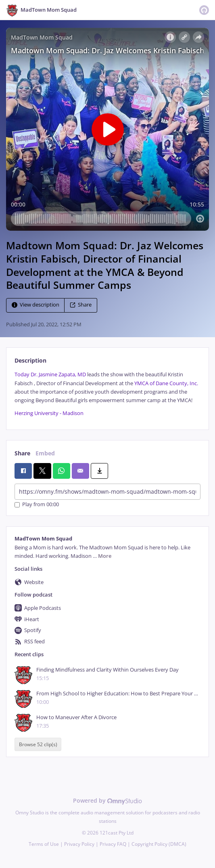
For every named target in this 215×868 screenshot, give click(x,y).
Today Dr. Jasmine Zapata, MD (50, 375)
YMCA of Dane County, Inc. (166, 383)
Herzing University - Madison (49, 413)
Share (81, 305)
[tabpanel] (107, 394)
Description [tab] (30, 360)
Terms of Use (44, 844)
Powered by (107, 800)
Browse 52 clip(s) (38, 744)
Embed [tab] (45, 453)
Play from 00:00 (37, 505)
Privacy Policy (79, 844)
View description (35, 305)
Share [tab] (22, 453)
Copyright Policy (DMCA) (159, 844)
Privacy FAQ (113, 844)
